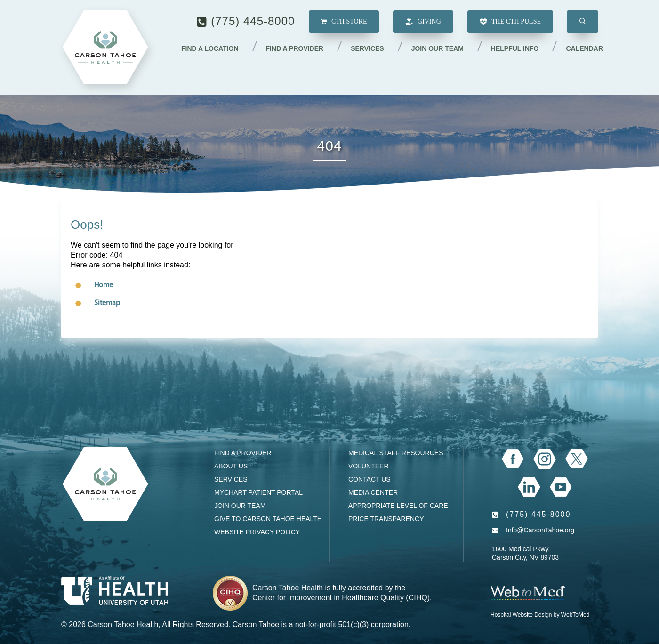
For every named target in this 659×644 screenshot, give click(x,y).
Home (104, 285)
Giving (423, 22)
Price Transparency (386, 519)
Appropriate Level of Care (398, 506)
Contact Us (370, 479)
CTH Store (344, 21)
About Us (231, 466)
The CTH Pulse (510, 22)
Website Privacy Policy (257, 532)
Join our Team (438, 48)
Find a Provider (295, 48)
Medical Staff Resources (396, 453)
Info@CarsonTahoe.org (540, 530)
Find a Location (210, 48)
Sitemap (107, 303)
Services (367, 48)
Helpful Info (515, 48)
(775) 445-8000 (253, 21)
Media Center (373, 492)
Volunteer (369, 466)
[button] (583, 22)
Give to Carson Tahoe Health (268, 519)
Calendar (584, 48)
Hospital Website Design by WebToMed (540, 615)
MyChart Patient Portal (258, 492)
